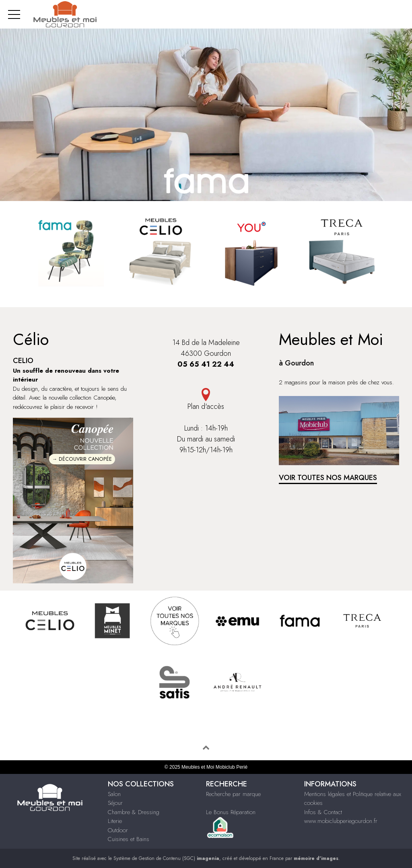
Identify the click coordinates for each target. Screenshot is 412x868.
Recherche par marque (233, 794)
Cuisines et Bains (129, 839)
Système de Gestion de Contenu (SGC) (166, 858)
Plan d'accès (206, 406)
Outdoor (118, 830)
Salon (114, 794)
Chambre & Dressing (134, 812)
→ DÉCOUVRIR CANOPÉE (82, 459)
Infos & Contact (323, 812)
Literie (115, 821)
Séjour (115, 803)
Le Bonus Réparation (231, 812)
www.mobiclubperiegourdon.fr (341, 821)
